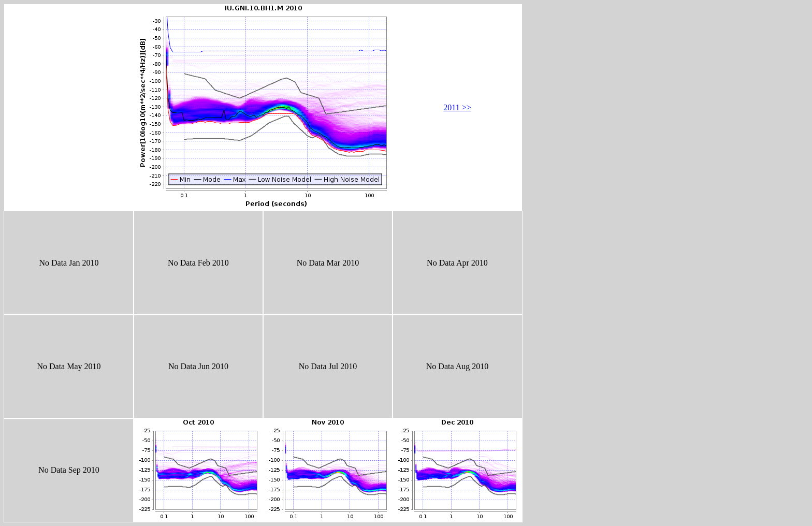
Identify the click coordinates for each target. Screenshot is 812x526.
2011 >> (457, 107)
